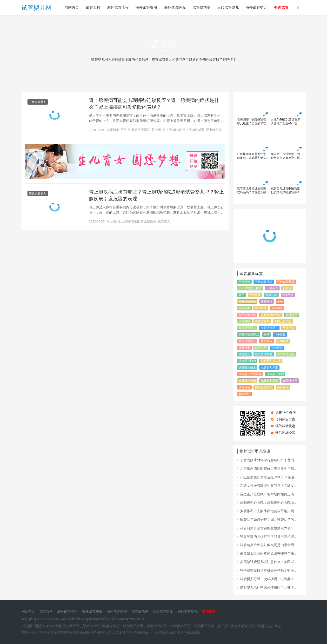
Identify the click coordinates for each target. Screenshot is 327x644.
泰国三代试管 (283, 321)
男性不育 (289, 328)
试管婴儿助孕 (264, 354)
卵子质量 (255, 295)
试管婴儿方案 (269, 368)
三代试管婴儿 (228, 7)
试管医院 (277, 348)
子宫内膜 (244, 321)
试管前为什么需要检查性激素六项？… (268, 528)
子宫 (124, 130)
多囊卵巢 (113, 130)
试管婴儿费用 (269, 381)
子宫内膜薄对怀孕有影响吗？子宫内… (268, 460)
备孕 (280, 302)
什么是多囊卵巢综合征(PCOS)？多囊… (269, 477)
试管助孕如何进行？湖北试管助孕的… (268, 520)
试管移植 (244, 387)
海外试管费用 (146, 7)
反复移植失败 (247, 302)
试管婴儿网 (37, 8)
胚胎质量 (244, 348)
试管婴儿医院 (286, 354)
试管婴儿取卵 (247, 361)
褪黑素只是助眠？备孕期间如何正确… (268, 494)
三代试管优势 (264, 282)
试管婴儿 (164, 221)
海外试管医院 (175, 7)
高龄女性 (244, 394)
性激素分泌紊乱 (139, 130)
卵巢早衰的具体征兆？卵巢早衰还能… (268, 537)
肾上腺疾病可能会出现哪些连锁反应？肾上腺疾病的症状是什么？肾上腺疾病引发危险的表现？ (154, 104)
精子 (267, 335)
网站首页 (72, 7)
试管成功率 (201, 7)
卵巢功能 (271, 295)
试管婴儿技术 (247, 368)
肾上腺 (156, 130)
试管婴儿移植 (247, 381)
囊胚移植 (267, 302)
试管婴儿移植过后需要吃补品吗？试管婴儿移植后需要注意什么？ (252, 191)
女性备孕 (292, 315)
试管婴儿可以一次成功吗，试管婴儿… (268, 579)
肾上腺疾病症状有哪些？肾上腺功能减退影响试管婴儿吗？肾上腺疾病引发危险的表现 (156, 195)
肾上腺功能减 (172, 130)
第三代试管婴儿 (249, 335)
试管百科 (93, 7)
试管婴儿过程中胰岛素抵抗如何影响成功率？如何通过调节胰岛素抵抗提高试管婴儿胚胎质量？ (285, 191)
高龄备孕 (283, 387)
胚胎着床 (267, 341)
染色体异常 (262, 321)
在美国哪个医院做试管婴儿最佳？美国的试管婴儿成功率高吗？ (252, 122)
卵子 (241, 295)
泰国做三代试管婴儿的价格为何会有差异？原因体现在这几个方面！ (285, 156)
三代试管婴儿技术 (250, 288)
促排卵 (287, 288)
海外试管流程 (118, 7)
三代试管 (244, 282)
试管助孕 (261, 348)
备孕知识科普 (247, 315)
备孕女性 (261, 308)
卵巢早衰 (288, 295)
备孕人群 (244, 308)
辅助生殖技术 (264, 387)
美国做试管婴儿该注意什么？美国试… (268, 562)
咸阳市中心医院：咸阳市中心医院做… (268, 503)
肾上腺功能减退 (193, 130)
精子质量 (280, 335)
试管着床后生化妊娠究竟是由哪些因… (268, 545)
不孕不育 (272, 288)
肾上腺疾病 (214, 130)
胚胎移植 (283, 341)
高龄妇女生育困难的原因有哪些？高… (268, 553)
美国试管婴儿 (247, 341)
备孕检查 (277, 308)
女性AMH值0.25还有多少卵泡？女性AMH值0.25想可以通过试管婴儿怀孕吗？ (286, 122)
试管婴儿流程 (275, 374)
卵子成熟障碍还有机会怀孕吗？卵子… (268, 570)
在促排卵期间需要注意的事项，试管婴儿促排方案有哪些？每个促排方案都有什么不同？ (252, 156)
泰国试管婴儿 (247, 328)
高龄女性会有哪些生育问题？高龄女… (268, 486)
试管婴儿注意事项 (250, 374)
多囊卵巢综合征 (271, 315)
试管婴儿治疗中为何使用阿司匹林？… (268, 587)
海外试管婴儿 (256, 7)
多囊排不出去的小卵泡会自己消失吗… (268, 511)
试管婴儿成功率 (271, 361)
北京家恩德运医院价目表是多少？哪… (268, 469)
